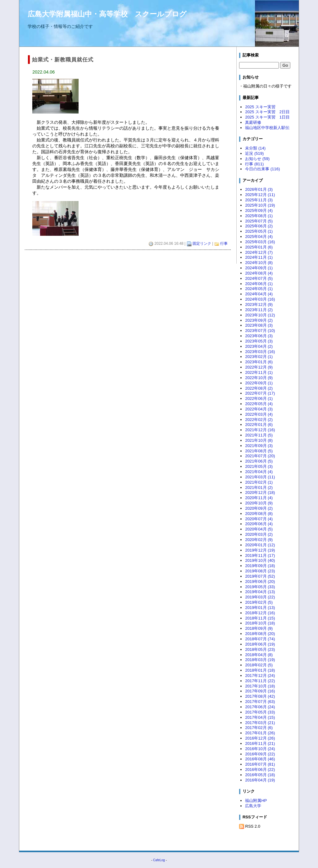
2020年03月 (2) (259, 534)
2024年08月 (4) (259, 273)
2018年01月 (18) (260, 670)
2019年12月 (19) (260, 550)
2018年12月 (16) (260, 613)
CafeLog (159, 860)
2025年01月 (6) (259, 247)
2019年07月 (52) (260, 576)
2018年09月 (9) (259, 628)
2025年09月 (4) (259, 210)
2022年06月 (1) (259, 398)
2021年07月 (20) (260, 456)
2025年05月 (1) (259, 231)
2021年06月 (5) (259, 461)
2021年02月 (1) (259, 482)
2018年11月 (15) (260, 618)
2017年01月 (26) (260, 733)
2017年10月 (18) (260, 686)
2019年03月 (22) (260, 597)
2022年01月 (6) (259, 425)
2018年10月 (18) (260, 623)
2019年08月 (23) (260, 571)
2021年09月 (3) (259, 446)
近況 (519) (254, 153)
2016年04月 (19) (260, 780)
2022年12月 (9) (259, 367)
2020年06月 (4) (259, 524)
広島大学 (253, 806)
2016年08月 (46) (260, 759)
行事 (224, 244)
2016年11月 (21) (260, 743)
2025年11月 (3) (259, 200)
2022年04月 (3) (259, 409)
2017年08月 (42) (260, 696)
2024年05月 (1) (259, 289)
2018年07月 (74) (260, 639)
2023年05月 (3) (259, 341)
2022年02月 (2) (259, 420)
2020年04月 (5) (259, 529)
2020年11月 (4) (259, 498)
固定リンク (202, 244)
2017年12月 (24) (260, 676)
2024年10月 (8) (259, 263)
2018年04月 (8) (259, 655)
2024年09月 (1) (259, 268)
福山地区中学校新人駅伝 (267, 128)
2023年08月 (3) (259, 325)
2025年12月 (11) (260, 195)
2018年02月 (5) (259, 665)
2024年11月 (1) (259, 257)
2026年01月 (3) (259, 189)
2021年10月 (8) (259, 440)
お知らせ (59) (257, 159)
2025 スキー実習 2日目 (267, 112)
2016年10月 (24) (260, 749)
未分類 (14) (255, 148)
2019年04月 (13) (260, 592)
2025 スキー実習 (262, 107)
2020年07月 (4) (259, 519)
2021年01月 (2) (259, 488)
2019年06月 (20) (260, 582)
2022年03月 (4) (259, 414)
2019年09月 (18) (260, 566)
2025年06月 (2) (259, 226)
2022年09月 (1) (259, 383)
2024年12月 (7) (259, 252)
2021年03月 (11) (260, 477)
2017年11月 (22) (260, 681)
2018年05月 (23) (260, 649)
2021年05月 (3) (259, 466)
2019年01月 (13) (260, 608)
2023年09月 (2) (259, 320)
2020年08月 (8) (259, 514)
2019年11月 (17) (260, 555)
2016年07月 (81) (260, 764)
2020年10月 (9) (259, 503)
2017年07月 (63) (260, 702)
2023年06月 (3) (259, 336)
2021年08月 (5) (259, 451)
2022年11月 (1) (259, 372)
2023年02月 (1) (259, 357)
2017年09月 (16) (260, 691)
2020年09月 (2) (259, 508)
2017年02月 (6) (259, 728)
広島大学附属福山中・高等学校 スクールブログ (107, 14)
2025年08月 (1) (259, 216)
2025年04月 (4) (259, 237)
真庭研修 (253, 122)
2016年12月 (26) (260, 738)
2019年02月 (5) (259, 602)
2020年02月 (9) (259, 540)
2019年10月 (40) (260, 560)
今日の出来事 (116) (262, 169)
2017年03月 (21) (260, 723)
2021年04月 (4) (259, 472)
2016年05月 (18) (260, 775)
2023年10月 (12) (260, 315)
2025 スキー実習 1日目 (267, 117)
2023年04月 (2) (259, 346)
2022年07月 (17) (260, 393)
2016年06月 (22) (260, 770)
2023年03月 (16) (260, 352)
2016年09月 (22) (260, 754)
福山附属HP (256, 801)
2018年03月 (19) (260, 660)
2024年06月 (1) (259, 284)
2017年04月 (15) (260, 717)
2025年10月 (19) (260, 205)
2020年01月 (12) (260, 545)
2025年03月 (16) (260, 242)
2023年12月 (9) (259, 304)
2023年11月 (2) (259, 310)
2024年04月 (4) (259, 294)
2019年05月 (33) (260, 587)
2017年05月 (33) (260, 712)
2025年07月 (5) (259, 221)
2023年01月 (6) (259, 362)
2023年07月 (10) (260, 331)
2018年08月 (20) (260, 634)
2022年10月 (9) (259, 378)
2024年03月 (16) (260, 299)
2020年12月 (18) (260, 492)
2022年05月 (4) (259, 404)
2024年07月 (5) (259, 278)
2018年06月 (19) (260, 644)
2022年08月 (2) (259, 388)
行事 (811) (254, 164)
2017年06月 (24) (260, 707)
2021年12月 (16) (260, 430)
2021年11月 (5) (259, 435)
